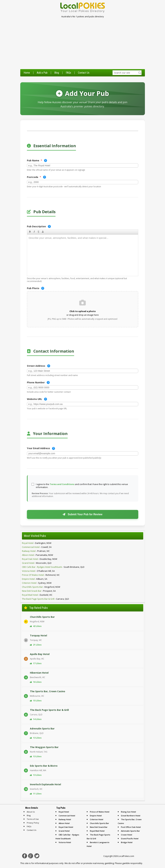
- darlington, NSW (37, 543)
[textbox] (127, 73)
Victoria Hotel (65, 842)
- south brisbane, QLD (53, 567)
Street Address (39, 366)
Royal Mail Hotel (97, 831)
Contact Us (84, 73)
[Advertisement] (82, 44)
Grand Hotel (64, 831)
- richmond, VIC (41, 575)
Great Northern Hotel (131, 816)
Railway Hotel (65, 819)
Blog (57, 73)
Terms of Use (33, 819)
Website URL (37, 399)
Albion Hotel (64, 823)
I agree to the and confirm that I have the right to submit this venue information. (82, 486)
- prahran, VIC (36, 551)
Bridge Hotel (127, 842)
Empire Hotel (96, 816)
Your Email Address (41, 448)
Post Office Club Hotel (131, 827)
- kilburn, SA (35, 579)
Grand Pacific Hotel (130, 839)
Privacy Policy (33, 823)
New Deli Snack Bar (99, 827)
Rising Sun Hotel (128, 812)
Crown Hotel (127, 835)
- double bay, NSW (40, 559)
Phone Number (38, 382)
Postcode (36, 177)
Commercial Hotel (67, 816)
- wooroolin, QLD (37, 563)
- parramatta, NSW (37, 555)
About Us (31, 812)
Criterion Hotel (97, 819)
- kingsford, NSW (41, 587)
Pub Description (39, 226)
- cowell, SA (37, 547)
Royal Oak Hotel (66, 827)
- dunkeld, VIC (37, 595)
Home (27, 73)
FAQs (68, 73)
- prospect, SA (39, 591)
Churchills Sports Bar (99, 823)
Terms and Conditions (62, 484)
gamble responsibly (132, 863)
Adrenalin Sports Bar (130, 831)
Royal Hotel (64, 812)
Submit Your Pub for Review (82, 514)
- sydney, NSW (37, 583)
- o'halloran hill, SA (38, 571)
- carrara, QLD (45, 599)
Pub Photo (36, 288)
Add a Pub (42, 73)
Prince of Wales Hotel (100, 812)
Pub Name (37, 161)
